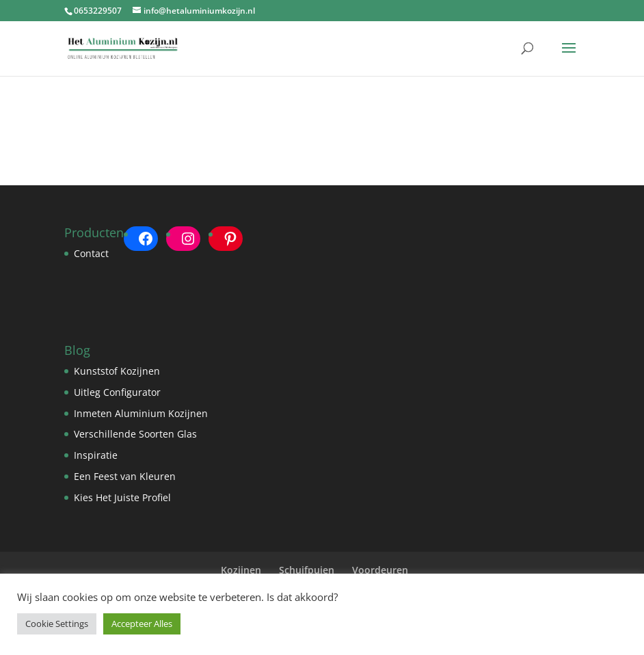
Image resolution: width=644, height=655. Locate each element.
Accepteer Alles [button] (142, 624)
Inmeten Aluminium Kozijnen (141, 413)
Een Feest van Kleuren (125, 476)
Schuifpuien (307, 570)
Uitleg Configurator (117, 392)
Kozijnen (241, 570)
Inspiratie (96, 455)
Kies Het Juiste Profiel (122, 497)
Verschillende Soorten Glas (135, 434)
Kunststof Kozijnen (117, 371)
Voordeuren (380, 570)
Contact (91, 253)
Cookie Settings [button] (57, 624)
